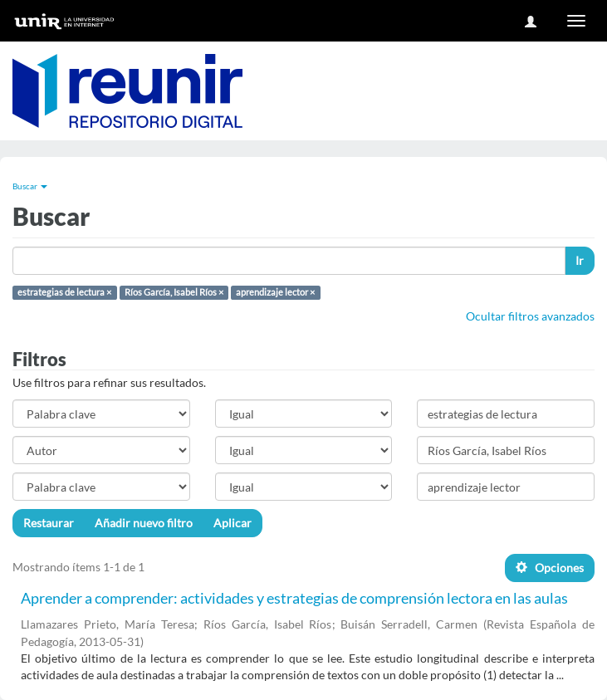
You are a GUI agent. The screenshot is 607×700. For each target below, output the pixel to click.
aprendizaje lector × (275, 292)
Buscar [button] (30, 186)
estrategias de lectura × (64, 292)
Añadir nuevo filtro (144, 523)
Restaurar (49, 523)
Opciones (550, 568)
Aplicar (233, 523)
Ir (580, 260)
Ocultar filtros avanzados (530, 316)
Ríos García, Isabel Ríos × (174, 292)
